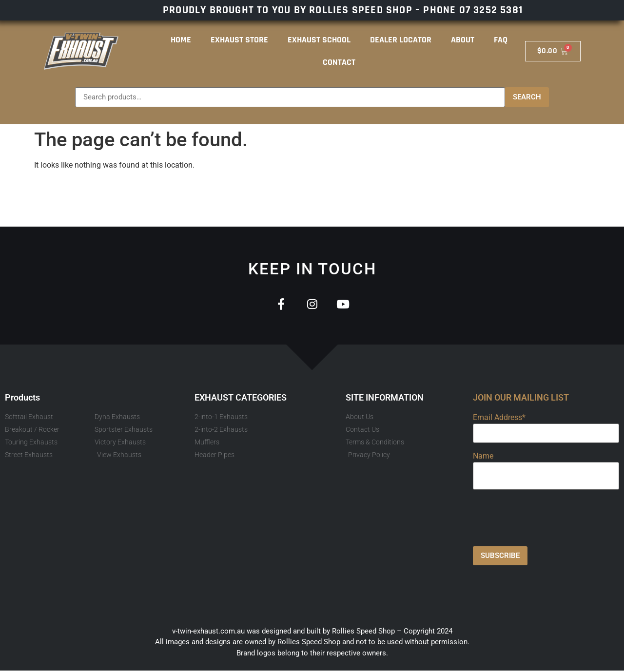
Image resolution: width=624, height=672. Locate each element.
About (463, 40)
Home (181, 40)
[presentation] (547, 517)
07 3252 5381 (491, 10)
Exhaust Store (239, 40)
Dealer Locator (401, 40)
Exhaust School (319, 40)
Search (527, 97)
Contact (339, 62)
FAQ (501, 40)
